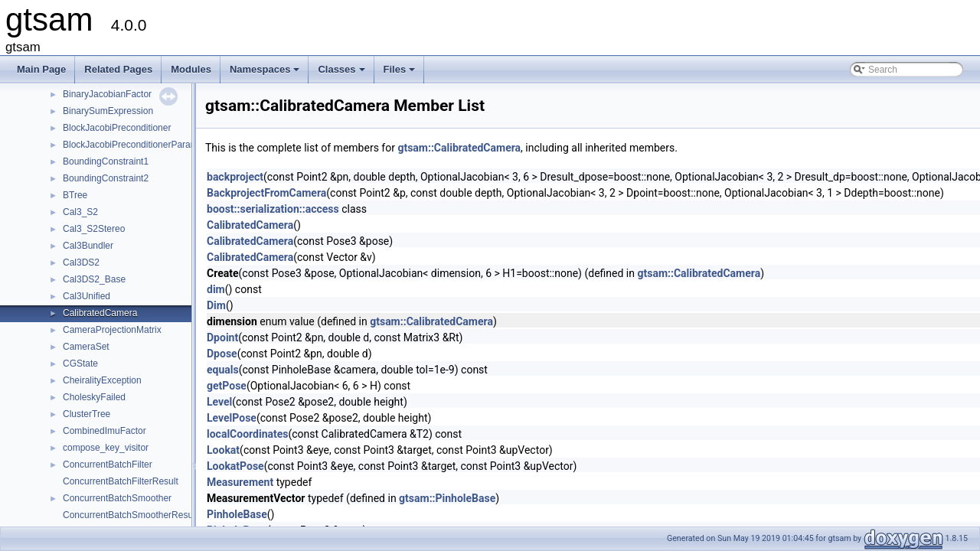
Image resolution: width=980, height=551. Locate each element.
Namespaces (266, 73)
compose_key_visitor (106, 448)
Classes (342, 73)
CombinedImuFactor (105, 431)
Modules (191, 69)
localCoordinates (247, 434)
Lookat (223, 450)
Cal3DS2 (81, 262)
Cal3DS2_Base (94, 279)
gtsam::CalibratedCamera (459, 148)
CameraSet (86, 347)
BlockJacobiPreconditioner (117, 128)
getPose (227, 386)
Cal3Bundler (88, 246)
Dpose (222, 354)
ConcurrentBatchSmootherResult (130, 515)
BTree (75, 195)
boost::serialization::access (273, 209)
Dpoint (222, 337)
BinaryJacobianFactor (107, 94)
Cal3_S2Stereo (94, 229)
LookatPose (235, 466)
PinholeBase (237, 514)
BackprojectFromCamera (266, 193)
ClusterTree (87, 414)
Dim (216, 305)
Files (401, 73)
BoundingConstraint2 (106, 178)
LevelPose (232, 418)
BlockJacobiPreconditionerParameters (140, 145)
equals (223, 370)
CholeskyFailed (94, 397)
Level (219, 402)
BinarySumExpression (108, 111)
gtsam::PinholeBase (447, 498)
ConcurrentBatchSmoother (117, 498)
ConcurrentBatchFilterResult (121, 481)
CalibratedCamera (100, 313)
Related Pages (118, 69)
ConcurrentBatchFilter (108, 465)
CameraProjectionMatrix (112, 330)
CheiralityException (102, 380)
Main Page (41, 69)
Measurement (240, 482)
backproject (235, 177)
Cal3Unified (87, 296)
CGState (80, 364)
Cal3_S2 (80, 212)
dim (216, 289)
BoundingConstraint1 (106, 161)
